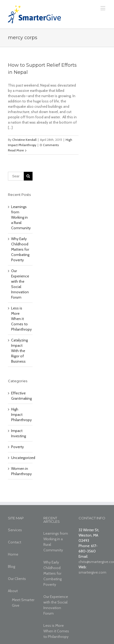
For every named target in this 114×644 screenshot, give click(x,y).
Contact (15, 542)
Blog (12, 566)
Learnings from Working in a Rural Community (21, 217)
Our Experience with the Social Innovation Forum (56, 605)
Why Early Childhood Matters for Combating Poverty (20, 249)
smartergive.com (92, 572)
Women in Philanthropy (20, 471)
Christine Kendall (24, 140)
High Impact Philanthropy (20, 415)
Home (13, 554)
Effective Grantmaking (20, 396)
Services (15, 530)
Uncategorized (20, 458)
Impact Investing (19, 433)
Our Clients (17, 579)
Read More (16, 150)
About (13, 591)
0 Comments (49, 145)
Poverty (17, 447)
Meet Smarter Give (23, 603)
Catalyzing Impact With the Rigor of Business (19, 351)
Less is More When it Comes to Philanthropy (21, 319)
